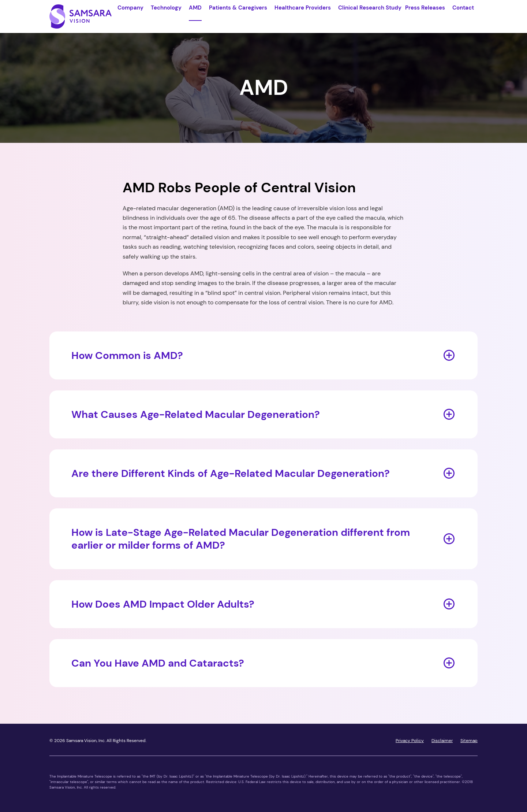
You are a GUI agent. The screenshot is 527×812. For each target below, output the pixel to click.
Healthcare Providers (303, 8)
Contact (463, 8)
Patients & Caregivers (238, 8)
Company (130, 8)
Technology (166, 8)
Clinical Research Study (370, 8)
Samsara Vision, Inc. (86, 741)
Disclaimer (442, 741)
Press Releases (425, 8)
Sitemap (469, 741)
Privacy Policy (410, 741)
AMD (195, 8)
